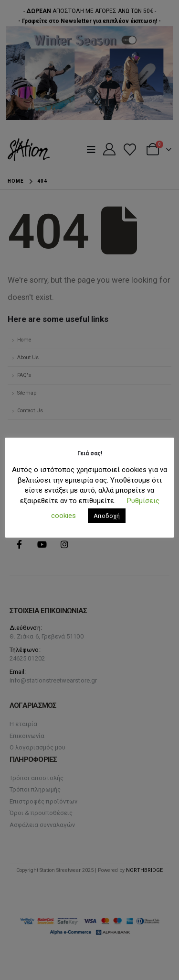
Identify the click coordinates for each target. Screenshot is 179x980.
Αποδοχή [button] (107, 516)
